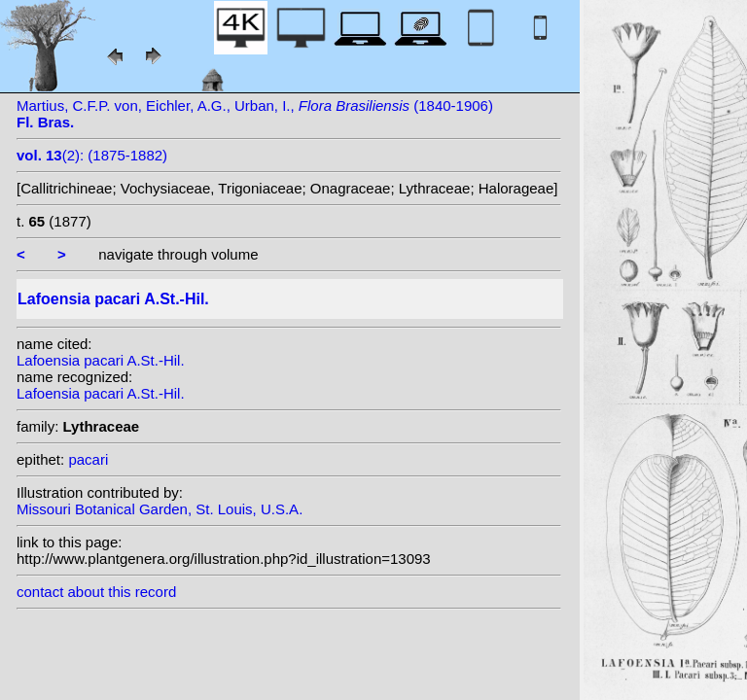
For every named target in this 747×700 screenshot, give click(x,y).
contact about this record (96, 592)
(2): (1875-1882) (92, 155)
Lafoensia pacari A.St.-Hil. (101, 360)
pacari (88, 459)
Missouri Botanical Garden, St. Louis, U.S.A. (160, 509)
